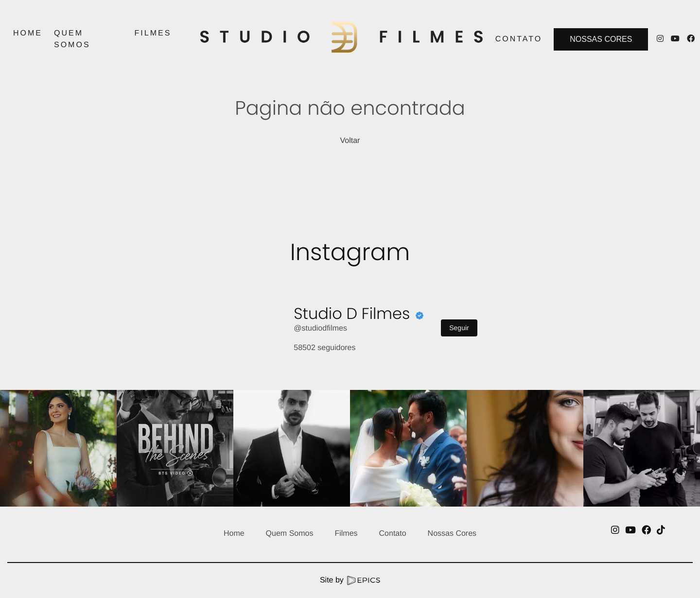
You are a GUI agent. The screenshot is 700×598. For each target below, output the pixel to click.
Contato (393, 534)
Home (234, 534)
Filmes (346, 534)
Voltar (350, 141)
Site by (350, 580)
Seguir (459, 328)
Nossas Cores (601, 39)
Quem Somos (290, 534)
